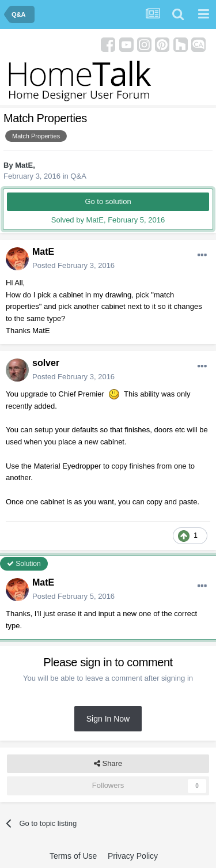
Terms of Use (73, 856)
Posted (73, 265)
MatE (24, 165)
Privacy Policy (133, 856)
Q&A (78, 176)
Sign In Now (108, 719)
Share (108, 764)
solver (46, 363)
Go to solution (108, 201)
